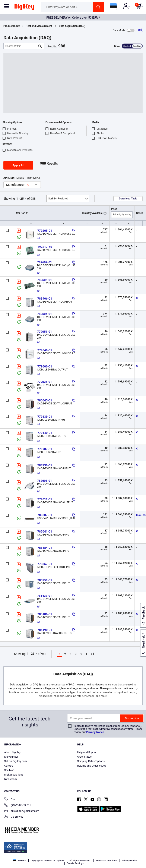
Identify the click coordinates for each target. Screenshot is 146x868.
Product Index (12, 26)
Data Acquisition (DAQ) (72, 26)
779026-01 (45, 382)
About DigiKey (12, 752)
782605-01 (45, 280)
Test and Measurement (39, 26)
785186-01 (45, 614)
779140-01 (45, 433)
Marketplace (11, 757)
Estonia (19, 861)
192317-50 (45, 247)
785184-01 (45, 548)
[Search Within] (20, 46)
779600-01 (45, 366)
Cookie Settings (75, 863)
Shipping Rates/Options (91, 761)
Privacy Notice (95, 732)
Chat (10, 800)
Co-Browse (14, 817)
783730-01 (45, 465)
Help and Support (87, 752)
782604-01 (45, 314)
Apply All (18, 165)
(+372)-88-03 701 (18, 806)
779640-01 (45, 350)
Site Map (9, 770)
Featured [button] (58, 199)
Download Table (128, 199)
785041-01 (45, 531)
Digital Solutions (14, 775)
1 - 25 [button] (20, 199)
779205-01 (45, 231)
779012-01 (45, 499)
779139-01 (45, 417)
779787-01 (45, 449)
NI (39, 239)
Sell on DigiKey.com (16, 761)
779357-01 (45, 564)
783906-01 (45, 299)
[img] (24, 8)
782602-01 (45, 262)
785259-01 (45, 580)
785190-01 (45, 630)
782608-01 (45, 481)
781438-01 (45, 596)
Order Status (84, 757)
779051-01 (45, 332)
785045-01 (45, 400)
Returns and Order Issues (92, 766)
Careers (9, 766)
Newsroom (11, 779)
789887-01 (45, 515)
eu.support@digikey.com (22, 811)
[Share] (140, 30)
